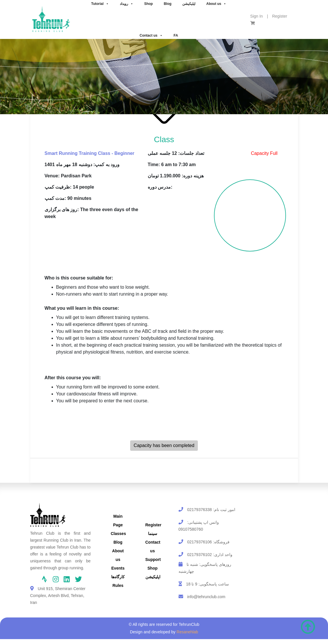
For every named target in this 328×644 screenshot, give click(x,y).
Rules (118, 585)
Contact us (151, 35)
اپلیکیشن (153, 577)
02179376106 (200, 542)
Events (118, 568)
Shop (152, 568)
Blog (118, 542)
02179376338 (200, 510)
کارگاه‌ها (118, 577)
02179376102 (200, 555)
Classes (119, 534)
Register (280, 16)
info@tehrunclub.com (206, 597)
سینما (153, 534)
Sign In (257, 16)
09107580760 (191, 529)
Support (153, 559)
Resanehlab (187, 632)
